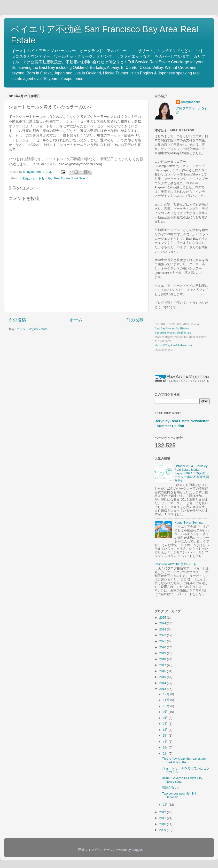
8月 (166, 718)
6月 (166, 730)
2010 (163, 824)
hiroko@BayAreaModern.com (173, 345)
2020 (163, 647)
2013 (163, 689)
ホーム (76, 320)
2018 (163, 659)
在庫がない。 (171, 788)
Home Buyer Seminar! (189, 523)
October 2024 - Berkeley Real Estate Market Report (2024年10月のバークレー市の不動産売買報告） (192, 473)
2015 (163, 677)
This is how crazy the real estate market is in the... (184, 760)
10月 (167, 706)
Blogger (137, 850)
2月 (166, 754)
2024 (163, 623)
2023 (163, 629)
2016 (163, 671)
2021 (163, 641)
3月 (166, 748)
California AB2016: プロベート (175, 564)
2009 (163, 830)
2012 (163, 812)
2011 (163, 818)
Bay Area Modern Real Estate (173, 333)
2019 (163, 653)
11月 (167, 700)
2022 (163, 635)
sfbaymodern (191, 102)
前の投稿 (135, 320)
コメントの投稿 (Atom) (32, 329)
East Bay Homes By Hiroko (172, 328)
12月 (167, 694)
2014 (163, 683)
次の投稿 (17, 320)
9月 (166, 712)
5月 (166, 736)
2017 (163, 665)
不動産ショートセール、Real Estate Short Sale (52, 178)
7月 (166, 724)
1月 (166, 805)
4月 (166, 742)
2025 (163, 618)
